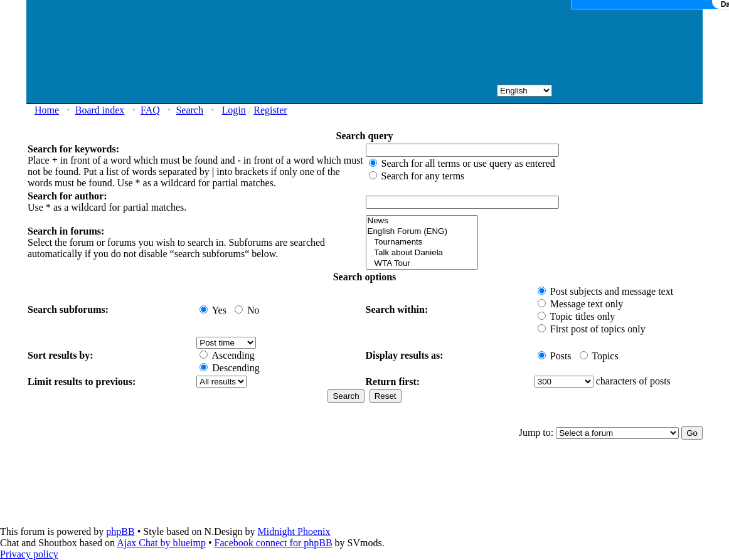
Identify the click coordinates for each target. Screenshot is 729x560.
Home (47, 110)
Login (234, 110)
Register (270, 110)
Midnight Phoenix (294, 531)
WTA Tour (422, 264)
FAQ (150, 110)
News (422, 221)
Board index (100, 110)
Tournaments (422, 242)
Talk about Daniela (422, 253)
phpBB (120, 531)
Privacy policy (29, 554)
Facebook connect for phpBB (274, 543)
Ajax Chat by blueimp (161, 543)
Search (189, 110)
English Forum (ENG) (422, 232)
